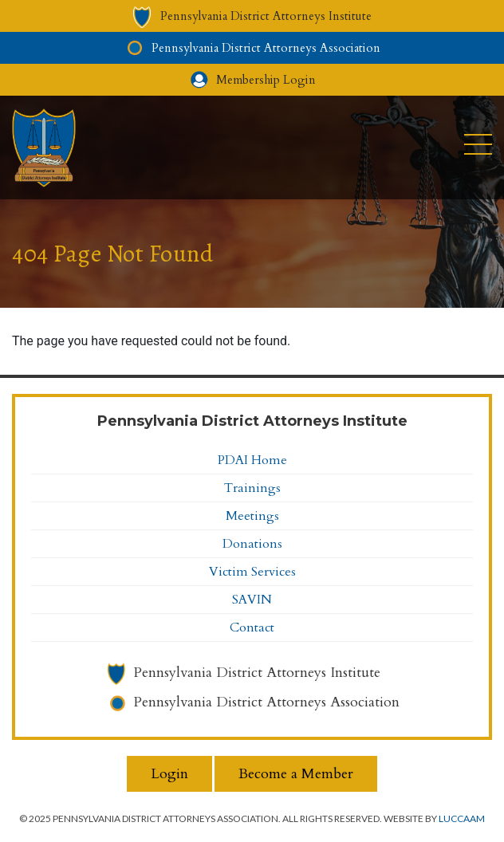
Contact (252, 628)
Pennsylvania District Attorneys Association (266, 702)
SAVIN (252, 600)
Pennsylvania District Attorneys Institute (257, 673)
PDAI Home (252, 460)
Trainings (252, 488)
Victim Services (252, 572)
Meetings (252, 516)
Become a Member (296, 774)
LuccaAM (462, 818)
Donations (252, 544)
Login (169, 774)
